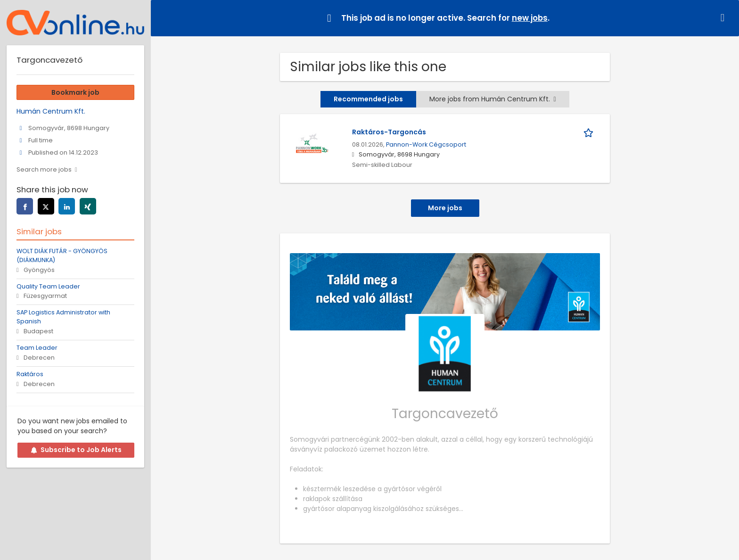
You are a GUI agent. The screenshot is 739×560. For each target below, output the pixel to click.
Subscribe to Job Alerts (76, 450)
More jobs (445, 208)
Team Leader (37, 348)
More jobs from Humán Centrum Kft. (493, 99)
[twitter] (46, 206)
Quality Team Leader (48, 286)
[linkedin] (67, 206)
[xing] (88, 206)
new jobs (530, 18)
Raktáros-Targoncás (389, 132)
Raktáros (30, 374)
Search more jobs (44, 169)
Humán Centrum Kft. (51, 111)
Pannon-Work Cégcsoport (426, 144)
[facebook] (25, 206)
